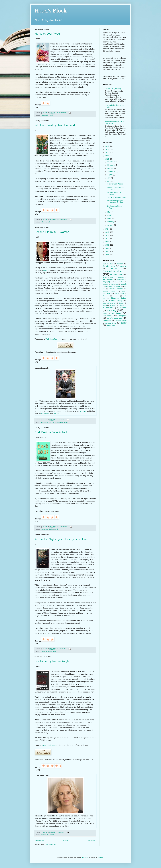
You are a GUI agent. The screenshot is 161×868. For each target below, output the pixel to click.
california (44, 222)
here (45, 270)
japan (54, 651)
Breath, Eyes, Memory (113, 89)
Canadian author (109, 266)
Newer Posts (40, 841)
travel (56, 529)
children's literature (113, 286)
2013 (107, 232)
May (109, 212)
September (112, 172)
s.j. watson (60, 422)
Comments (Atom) (51, 844)
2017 (107, 153)
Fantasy (114, 268)
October (111, 168)
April (109, 215)
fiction (43, 115)
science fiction (111, 323)
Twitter (56, 414)
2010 (107, 242)
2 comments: (62, 649)
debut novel (120, 294)
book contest (119, 282)
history (121, 303)
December (111, 162)
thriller (66, 422)
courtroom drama (109, 291)
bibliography (120, 280)
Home (66, 841)
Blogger (101, 857)
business (106, 284)
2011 (107, 239)
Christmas (123, 266)
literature (113, 305)
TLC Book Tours (52, 339)
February (111, 222)
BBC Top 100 (108, 264)
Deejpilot (85, 857)
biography (107, 282)
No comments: (62, 113)
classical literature (116, 289)
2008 (107, 248)
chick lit (124, 284)
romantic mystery (121, 321)
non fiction (117, 313)
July (109, 178)
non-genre (123, 316)
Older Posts (91, 841)
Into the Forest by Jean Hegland (55, 125)
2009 (107, 245)
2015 (107, 159)
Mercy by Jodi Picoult (48, 34)
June (109, 181)
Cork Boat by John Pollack (51, 432)
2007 (107, 251)
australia (121, 277)
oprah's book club (115, 318)
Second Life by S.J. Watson (52, 232)
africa (105, 277)
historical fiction (119, 298)
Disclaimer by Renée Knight (52, 661)
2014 (107, 229)
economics (116, 296)
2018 (107, 149)
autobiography (108, 279)
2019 (107, 146)
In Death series (116, 275)
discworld (106, 296)
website (83, 411)
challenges (114, 284)
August (110, 175)
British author (45, 422)
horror (105, 305)
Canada (120, 264)
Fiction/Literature (46, 651)
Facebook (45, 414)
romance (107, 320)
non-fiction (50, 529)
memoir (43, 529)
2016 (107, 156)
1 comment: (61, 420)
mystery (53, 422)
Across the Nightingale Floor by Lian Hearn (62, 539)
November (111, 165)
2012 (107, 235)
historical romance (109, 303)
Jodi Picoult (49, 115)
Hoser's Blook (51, 11)
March (110, 218)
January (111, 225)
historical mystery (116, 301)
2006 (107, 255)
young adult (111, 325)
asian (112, 277)
